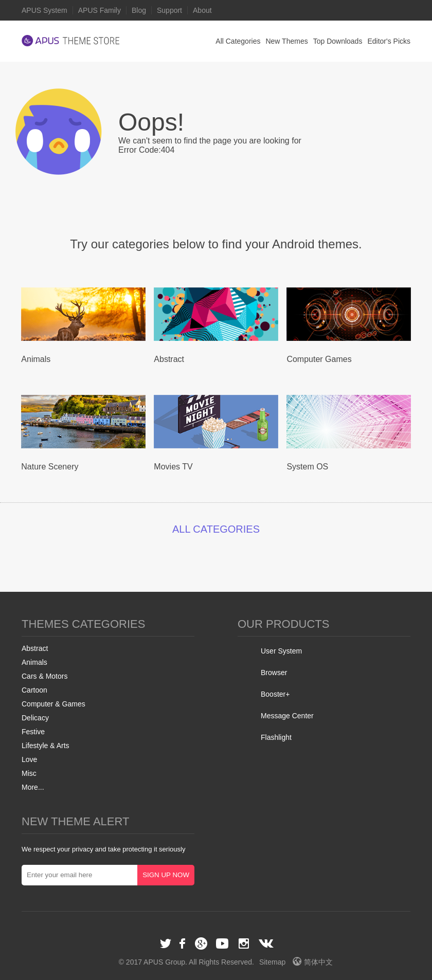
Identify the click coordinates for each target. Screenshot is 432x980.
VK (266, 943)
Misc (29, 773)
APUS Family (100, 10)
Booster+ (275, 694)
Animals (34, 662)
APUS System (44, 10)
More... (33, 787)
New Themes (286, 41)
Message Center (287, 716)
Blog (139, 10)
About (202, 10)
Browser (274, 673)
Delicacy (35, 718)
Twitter (166, 943)
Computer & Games (53, 704)
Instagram (244, 943)
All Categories (238, 41)
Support (169, 10)
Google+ (201, 943)
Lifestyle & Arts (46, 746)
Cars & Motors (44, 676)
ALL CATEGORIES (216, 529)
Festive (33, 732)
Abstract (35, 648)
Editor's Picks (389, 41)
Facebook (183, 943)
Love (29, 759)
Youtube (222, 943)
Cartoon (34, 690)
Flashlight (276, 737)
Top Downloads (338, 41)
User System (281, 651)
